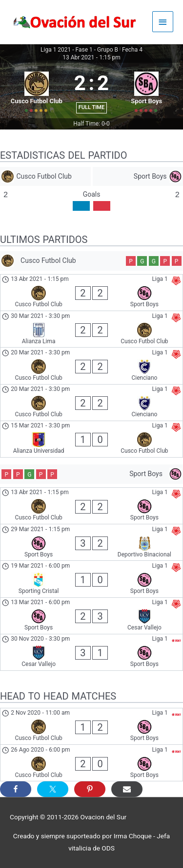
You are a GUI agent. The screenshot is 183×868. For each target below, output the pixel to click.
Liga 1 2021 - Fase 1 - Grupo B (79, 50)
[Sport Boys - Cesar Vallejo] (91, 616)
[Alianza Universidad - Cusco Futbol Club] (91, 439)
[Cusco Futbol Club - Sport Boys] (91, 293)
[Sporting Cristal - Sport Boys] (91, 579)
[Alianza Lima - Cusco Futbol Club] (91, 329)
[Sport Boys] (138, 176)
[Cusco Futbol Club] (45, 176)
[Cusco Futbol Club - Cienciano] (91, 366)
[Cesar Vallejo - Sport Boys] (91, 652)
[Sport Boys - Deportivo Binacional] (91, 542)
